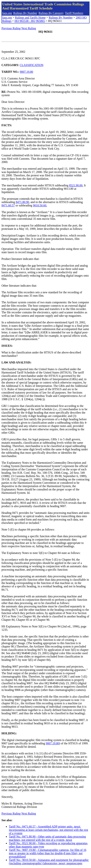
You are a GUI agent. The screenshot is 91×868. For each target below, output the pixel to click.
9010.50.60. (40, 205)
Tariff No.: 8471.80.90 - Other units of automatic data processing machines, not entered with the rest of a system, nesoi (47, 838)
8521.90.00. (76, 185)
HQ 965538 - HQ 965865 (30, 21)
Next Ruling (29, 28)
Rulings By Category (51, 13)
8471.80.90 (22, 202)
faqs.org (7, 13)
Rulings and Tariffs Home (30, 18)
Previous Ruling (11, 28)
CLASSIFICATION (32, 65)
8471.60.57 (8, 205)
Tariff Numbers (74, 13)
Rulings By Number (25, 13)
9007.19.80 (26, 72)
